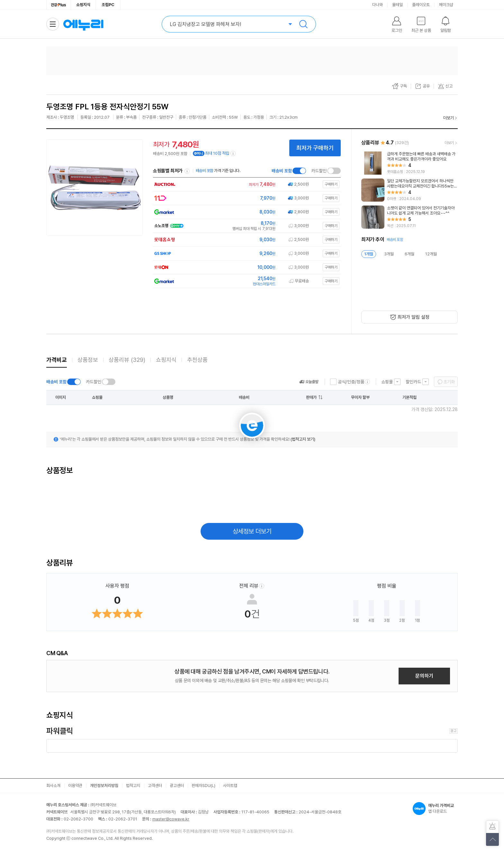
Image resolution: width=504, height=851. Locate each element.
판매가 (311, 397)
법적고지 (133, 786)
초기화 (449, 382)
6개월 (410, 254)
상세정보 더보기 (252, 531)
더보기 (449, 118)
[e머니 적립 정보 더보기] (233, 153)
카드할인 (319, 171)
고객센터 (155, 786)
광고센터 (177, 786)
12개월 (431, 254)
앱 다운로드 (435, 809)
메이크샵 (446, 5)
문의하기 (424, 676)
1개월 (369, 254)
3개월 (389, 254)
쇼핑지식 (83, 5)
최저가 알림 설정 (414, 317)
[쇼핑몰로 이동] (245, 184)
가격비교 (57, 360)
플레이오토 (421, 5)
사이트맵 (230, 786)
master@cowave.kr (171, 819)
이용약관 (75, 786)
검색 (303, 24)
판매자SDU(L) (203, 786)
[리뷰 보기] (410, 163)
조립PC (108, 5)
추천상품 (197, 360)
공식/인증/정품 (351, 382)
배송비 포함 (282, 171)
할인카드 (413, 382)
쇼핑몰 (387, 382)
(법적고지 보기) (303, 439)
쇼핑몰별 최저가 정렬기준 (187, 171)
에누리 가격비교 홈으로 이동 (83, 24)
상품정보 (88, 360)
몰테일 (397, 5)
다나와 (378, 5)
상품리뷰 (127, 360)
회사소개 (53, 786)
